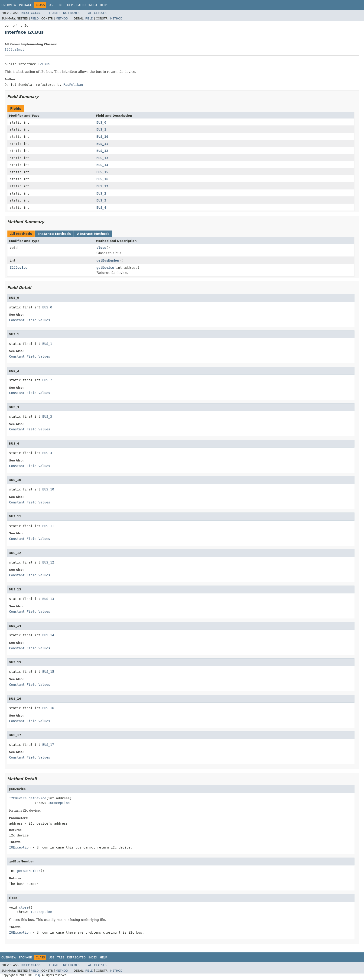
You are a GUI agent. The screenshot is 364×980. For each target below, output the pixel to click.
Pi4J (38, 975)
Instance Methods (54, 234)
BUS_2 (101, 193)
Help (103, 5)
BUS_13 (102, 158)
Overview (9, 5)
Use (52, 5)
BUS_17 (102, 186)
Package (25, 5)
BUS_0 (101, 122)
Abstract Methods (93, 234)
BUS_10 (102, 137)
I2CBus (44, 64)
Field (35, 19)
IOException (59, 803)
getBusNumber (108, 260)
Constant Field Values (30, 320)
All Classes (97, 13)
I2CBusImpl (14, 49)
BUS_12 (102, 151)
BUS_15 (102, 172)
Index (93, 5)
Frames (55, 13)
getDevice (105, 268)
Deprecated (76, 5)
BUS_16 (102, 179)
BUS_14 (102, 165)
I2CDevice (19, 268)
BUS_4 (101, 208)
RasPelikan (73, 85)
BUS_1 (101, 129)
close (101, 248)
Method (62, 19)
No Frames (71, 13)
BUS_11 (102, 144)
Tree (61, 5)
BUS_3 (101, 200)
